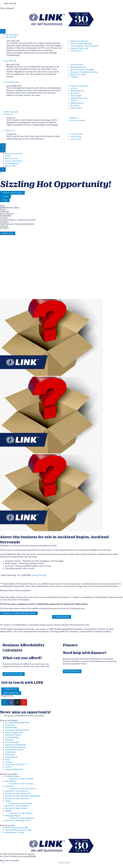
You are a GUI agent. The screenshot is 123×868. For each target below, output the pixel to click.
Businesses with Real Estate (17, 730)
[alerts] (1, 715)
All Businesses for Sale (15, 833)
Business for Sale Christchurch (23, 789)
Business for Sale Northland (17, 799)
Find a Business (12, 35)
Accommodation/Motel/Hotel (17, 723)
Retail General (11, 757)
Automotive (10, 725)
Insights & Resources (79, 86)
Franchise (9, 740)
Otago (8, 801)
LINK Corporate (12, 112)
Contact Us (10, 131)
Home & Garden (12, 742)
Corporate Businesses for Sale (18, 830)
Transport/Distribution (14, 769)
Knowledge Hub (12, 82)
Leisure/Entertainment (14, 750)
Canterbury (10, 786)
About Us (9, 114)
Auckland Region (12, 776)
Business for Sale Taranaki (16, 808)
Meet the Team (12, 159)
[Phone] (1, 3)
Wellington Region (13, 816)
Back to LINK (10, 166)
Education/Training (13, 735)
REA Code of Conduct (10, 861)
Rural (7, 760)
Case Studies (76, 96)
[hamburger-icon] (3, 31)
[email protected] (39, 575)
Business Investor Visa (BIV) (17, 828)
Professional (10, 752)
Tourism (8, 767)
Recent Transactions (14, 161)
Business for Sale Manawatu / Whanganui (23, 796)
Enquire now (7, 233)
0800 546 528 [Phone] (10, 4)
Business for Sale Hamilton (22, 813)
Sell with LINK (11, 37)
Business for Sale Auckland (22, 779)
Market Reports (77, 91)
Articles (74, 88)
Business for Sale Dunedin (21, 803)
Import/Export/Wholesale (16, 745)
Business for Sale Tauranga (22, 784)
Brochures (75, 93)
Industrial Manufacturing (15, 747)
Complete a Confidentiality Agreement (19, 613)
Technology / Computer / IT (17, 764)
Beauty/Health (11, 728)
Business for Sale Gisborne (17, 791)
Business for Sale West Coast (18, 821)
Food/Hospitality (12, 737)
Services (9, 762)
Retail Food (10, 755)
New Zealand (7, 8)
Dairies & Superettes (14, 733)
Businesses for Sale (13, 154)
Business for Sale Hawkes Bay (18, 794)
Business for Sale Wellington (22, 818)
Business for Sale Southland (17, 806)
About (8, 156)
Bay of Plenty (11, 781)
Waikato (8, 811)
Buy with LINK (11, 61)
